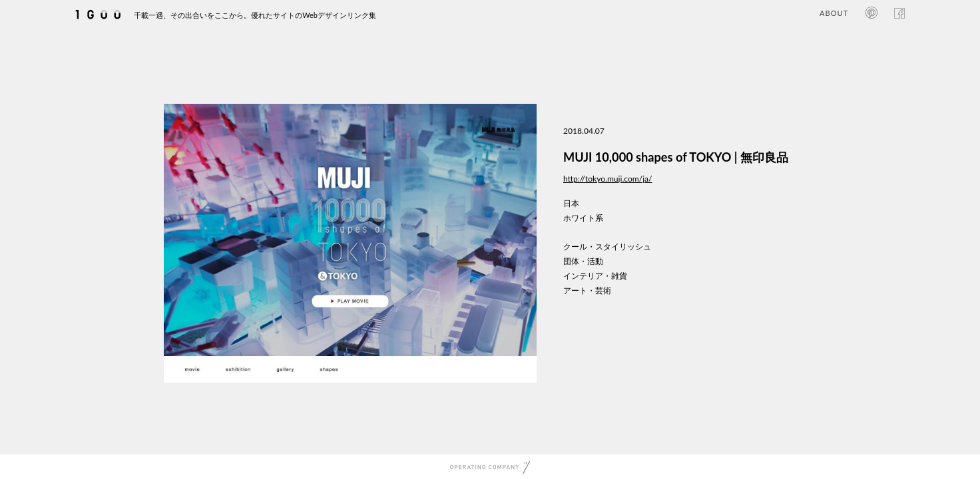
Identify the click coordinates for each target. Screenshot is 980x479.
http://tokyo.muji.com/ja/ (608, 179)
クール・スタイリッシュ (607, 246)
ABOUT (834, 13)
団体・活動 (583, 261)
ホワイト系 (583, 218)
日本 (571, 203)
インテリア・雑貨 (595, 276)
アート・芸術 (587, 290)
